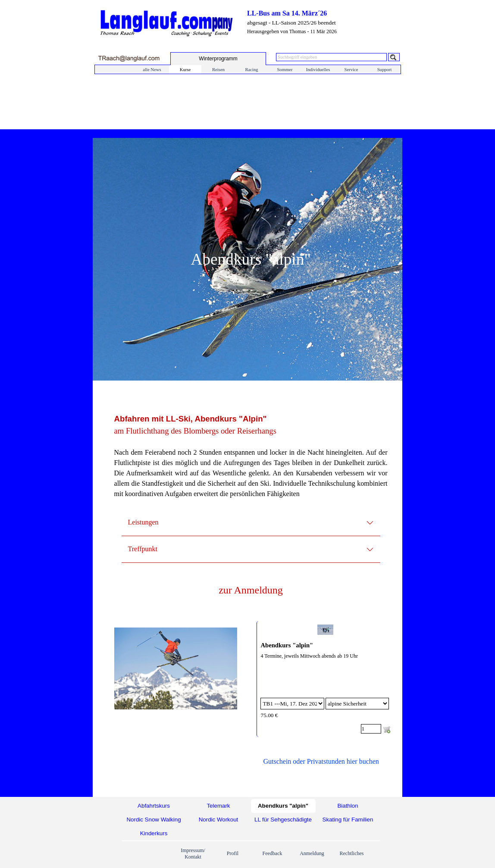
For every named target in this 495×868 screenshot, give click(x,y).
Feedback (273, 853)
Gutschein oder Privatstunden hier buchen (321, 761)
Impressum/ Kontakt (193, 854)
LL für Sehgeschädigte (283, 820)
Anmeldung (312, 853)
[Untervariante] (357, 704)
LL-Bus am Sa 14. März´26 (287, 13)
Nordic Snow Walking (154, 820)
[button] (129, 58)
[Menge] (371, 729)
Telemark (218, 806)
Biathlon (348, 806)
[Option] (292, 704)
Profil (233, 853)
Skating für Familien (348, 820)
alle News (152, 70)
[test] (218, 59)
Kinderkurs (154, 833)
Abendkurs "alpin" (287, 645)
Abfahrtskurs (154, 806)
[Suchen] (394, 57)
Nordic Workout (219, 820)
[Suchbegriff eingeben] (331, 57)
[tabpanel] (251, 461)
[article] (325, 679)
